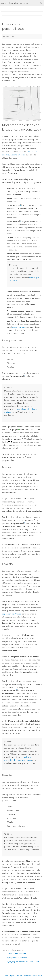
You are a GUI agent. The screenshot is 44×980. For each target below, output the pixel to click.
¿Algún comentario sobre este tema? (25, 975)
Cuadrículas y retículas (16, 954)
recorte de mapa (19, 327)
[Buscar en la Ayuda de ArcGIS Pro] (20, 3)
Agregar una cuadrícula (17, 958)
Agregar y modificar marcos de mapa (23, 961)
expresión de (12, 614)
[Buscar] (41, 3)
